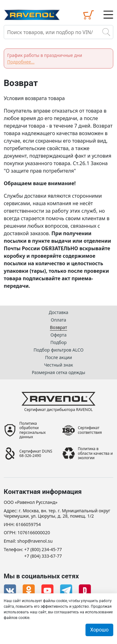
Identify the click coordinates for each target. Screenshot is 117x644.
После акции (58, 357)
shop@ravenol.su (35, 541)
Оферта (58, 335)
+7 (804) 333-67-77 (43, 556)
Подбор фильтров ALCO (58, 350)
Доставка (58, 312)
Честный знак (58, 365)
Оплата (58, 320)
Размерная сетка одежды (58, 372)
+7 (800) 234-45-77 (43, 550)
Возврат (58, 327)
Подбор (58, 342)
